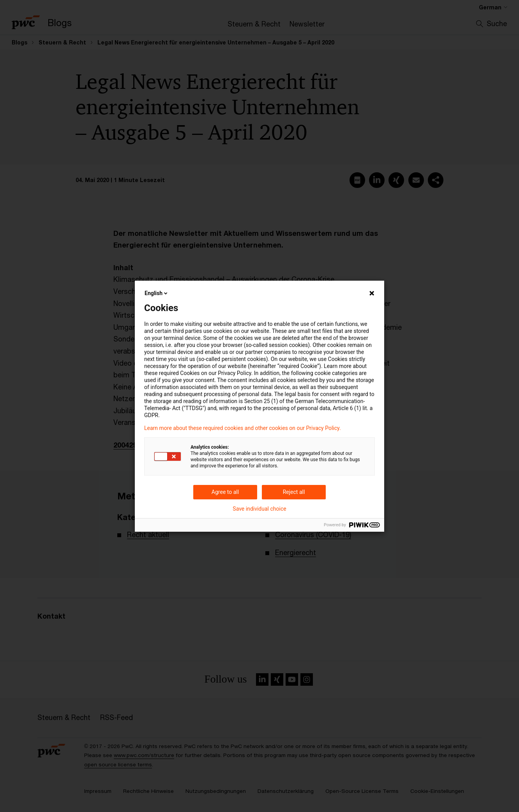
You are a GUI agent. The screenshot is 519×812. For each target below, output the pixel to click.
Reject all (294, 492)
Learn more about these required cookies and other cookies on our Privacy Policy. (243, 428)
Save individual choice (259, 509)
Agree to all (225, 492)
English (157, 293)
